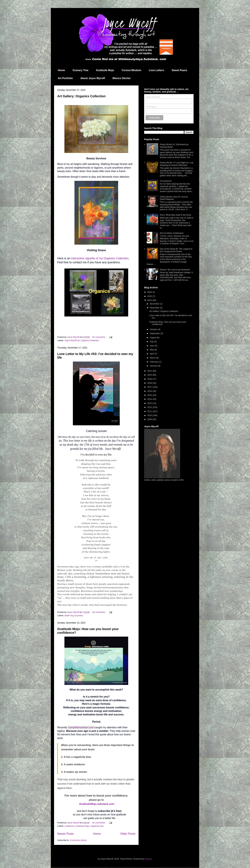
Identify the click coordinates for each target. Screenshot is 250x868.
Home (61, 70)
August (153, 338)
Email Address (153, 97)
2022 (150, 300)
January (154, 366)
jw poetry (79, 615)
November (155, 308)
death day (69, 615)
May (152, 350)
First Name (151, 107)
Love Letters (156, 70)
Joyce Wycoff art (72, 340)
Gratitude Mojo (105, 70)
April (152, 354)
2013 (150, 403)
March (153, 358)
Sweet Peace (179, 70)
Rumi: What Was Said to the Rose (175, 215)
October (154, 329)
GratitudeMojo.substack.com (97, 804)
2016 (150, 391)
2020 (150, 375)
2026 (150, 292)
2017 (150, 387)
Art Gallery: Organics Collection (81, 96)
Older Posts (128, 834)
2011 (150, 411)
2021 (150, 371)
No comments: (99, 337)
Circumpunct (166, 181)
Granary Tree (80, 70)
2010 (150, 415)
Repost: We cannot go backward (175, 270)
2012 (150, 407)
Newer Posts (65, 834)
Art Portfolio (65, 78)
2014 (150, 399)
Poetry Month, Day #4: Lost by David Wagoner (174, 198)
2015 (150, 395)
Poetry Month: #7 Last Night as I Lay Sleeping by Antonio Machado (176, 164)
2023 (150, 296)
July (152, 342)
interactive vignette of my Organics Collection (100, 258)
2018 (150, 383)
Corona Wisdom (131, 70)
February (154, 362)
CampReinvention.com (81, 727)
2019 (150, 379)
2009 (150, 419)
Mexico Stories (122, 78)
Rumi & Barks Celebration (172, 233)
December (155, 304)
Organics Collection (90, 340)
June (152, 346)
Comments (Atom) (78, 840)
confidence (70, 826)
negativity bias (97, 826)
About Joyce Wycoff (93, 78)
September (155, 333)
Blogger (148, 859)
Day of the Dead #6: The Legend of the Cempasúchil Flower (176, 250)
